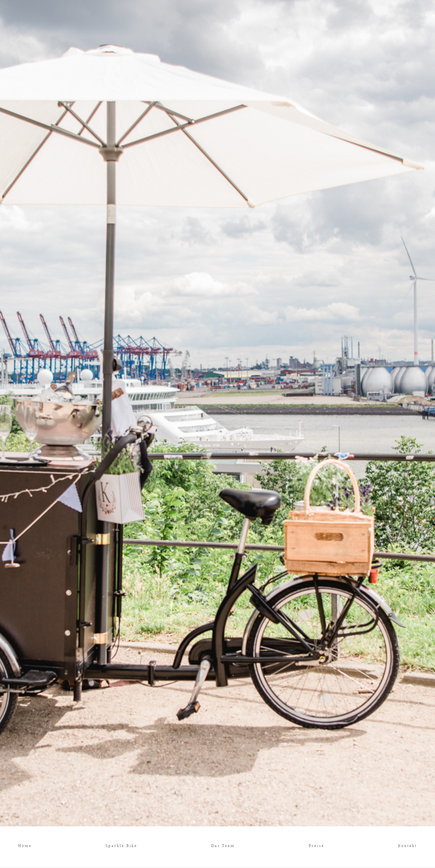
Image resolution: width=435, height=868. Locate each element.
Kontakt (407, 846)
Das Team (223, 846)
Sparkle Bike (121, 846)
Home (25, 846)
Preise (317, 846)
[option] (217, 413)
